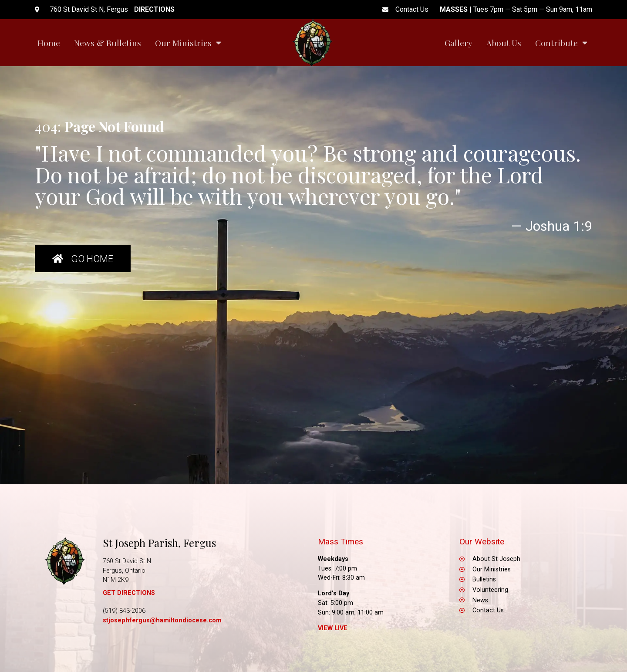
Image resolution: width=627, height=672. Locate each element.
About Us (504, 43)
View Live (333, 628)
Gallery (458, 43)
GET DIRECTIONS (129, 593)
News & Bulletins (108, 43)
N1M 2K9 (116, 580)
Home (49, 43)
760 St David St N (127, 561)
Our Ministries (188, 42)
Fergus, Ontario (124, 571)
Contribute (561, 42)
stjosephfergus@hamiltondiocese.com (162, 620)
